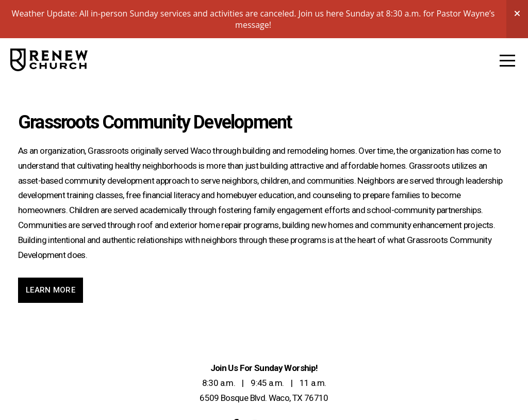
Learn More (51, 290)
